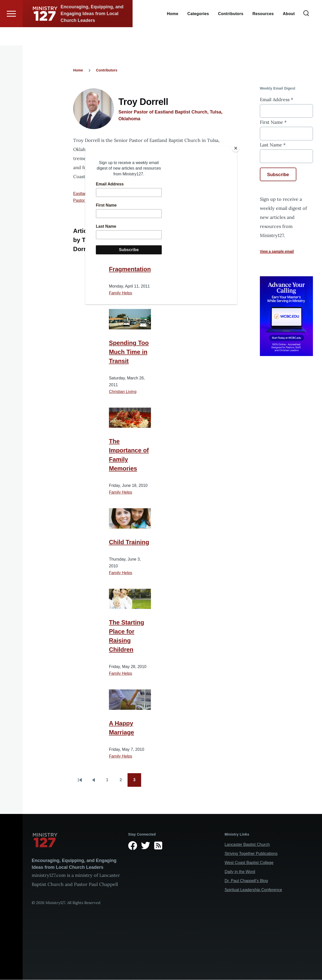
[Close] (236, 148)
